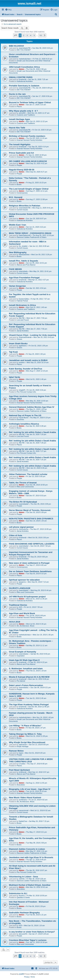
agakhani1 (23, 346)
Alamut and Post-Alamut (26, 265)
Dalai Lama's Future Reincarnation (26, 685)
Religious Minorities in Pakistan (25, 206)
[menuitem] (8, 10)
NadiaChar (23, 821)
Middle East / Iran (17, 225)
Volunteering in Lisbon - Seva (23, 877)
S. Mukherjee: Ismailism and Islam (26, 669)
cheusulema (23, 529)
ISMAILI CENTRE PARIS (21, 77)
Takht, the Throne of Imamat (23, 483)
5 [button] (34, 35)
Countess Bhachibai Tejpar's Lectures (28, 940)
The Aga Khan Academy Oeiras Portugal (29, 704)
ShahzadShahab (25, 337)
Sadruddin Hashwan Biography (24, 913)
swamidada (23, 271)
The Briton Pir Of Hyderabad (23, 502)
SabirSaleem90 (25, 235)
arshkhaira (23, 800)
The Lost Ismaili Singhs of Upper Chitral (29, 189)
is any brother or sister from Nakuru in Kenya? (32, 932)
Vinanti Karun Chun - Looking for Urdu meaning (32, 335)
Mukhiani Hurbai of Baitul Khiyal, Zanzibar (30, 885)
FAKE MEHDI (15, 269)
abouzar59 (23, 934)
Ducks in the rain (17, 94)
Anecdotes (21, 785)
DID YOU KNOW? (24, 50)
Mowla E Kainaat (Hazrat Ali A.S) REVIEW (29, 677)
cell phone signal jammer (21, 527)
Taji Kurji (13, 352)
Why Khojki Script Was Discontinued (27, 742)
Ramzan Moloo (16, 751)
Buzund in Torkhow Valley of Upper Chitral (30, 102)
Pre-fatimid (21, 681)
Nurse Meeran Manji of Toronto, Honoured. (30, 510)
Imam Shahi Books (18, 343)
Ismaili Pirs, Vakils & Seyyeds (24, 261)
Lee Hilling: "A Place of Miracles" (25, 726)
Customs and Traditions (26, 115)
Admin (21, 69)
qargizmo (22, 582)
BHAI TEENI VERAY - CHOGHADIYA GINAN (30, 233)
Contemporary (22, 193)
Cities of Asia (15, 535)
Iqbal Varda (14, 377)
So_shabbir (23, 246)
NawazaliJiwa (24, 255)
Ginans (19, 339)
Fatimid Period (22, 301)
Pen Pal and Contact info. (27, 392)
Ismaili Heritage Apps (20, 119)
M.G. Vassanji (16, 197)
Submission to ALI (18, 893)
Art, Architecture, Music (26, 626)
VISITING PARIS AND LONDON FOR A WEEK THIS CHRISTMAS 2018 (31, 760)
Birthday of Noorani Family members (27, 136)
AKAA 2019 (15, 622)
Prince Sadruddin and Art (21, 153)
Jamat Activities (23, 331)
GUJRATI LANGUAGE (20, 588)
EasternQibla (24, 299)
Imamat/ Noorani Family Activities (29, 140)
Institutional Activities (25, 81)
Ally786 (22, 318)
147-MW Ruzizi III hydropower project (27, 597)
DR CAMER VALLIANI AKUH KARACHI (28, 161)
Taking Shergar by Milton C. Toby (25, 734)
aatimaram (23, 745)
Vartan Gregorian (17, 286)
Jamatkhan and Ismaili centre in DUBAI (28, 360)
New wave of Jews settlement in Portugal (29, 563)
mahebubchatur (25, 59)
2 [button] (24, 35)
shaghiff (22, 390)
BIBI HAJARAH (16, 46)
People (19, 165)
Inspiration (21, 656)
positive (22, 362)
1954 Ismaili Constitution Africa (24, 67)
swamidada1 (24, 654)
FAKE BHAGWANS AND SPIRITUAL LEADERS (32, 544)
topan (21, 753)
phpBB (21, 974)
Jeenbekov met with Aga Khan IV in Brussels (31, 857)
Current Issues (22, 210)
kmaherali (22, 79)
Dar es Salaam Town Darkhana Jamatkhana (30, 571)
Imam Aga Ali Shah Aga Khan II (24, 660)
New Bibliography (18, 252)
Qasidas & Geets (23, 897)
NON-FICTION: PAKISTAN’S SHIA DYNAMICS (31, 519)
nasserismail (24, 810)
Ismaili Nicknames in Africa (22, 305)
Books (19, 184)
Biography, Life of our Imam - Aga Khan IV (30, 789)
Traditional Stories (18, 605)
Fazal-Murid (23, 418)
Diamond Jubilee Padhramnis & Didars (32, 237)
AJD (20, 607)
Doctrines (20, 419)
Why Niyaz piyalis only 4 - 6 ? (23, 111)
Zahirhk (22, 879)
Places (19, 106)
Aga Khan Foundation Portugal (24, 278)
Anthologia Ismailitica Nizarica (24, 424)
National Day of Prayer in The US (25, 415)
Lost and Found (23, 320)
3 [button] (27, 35)
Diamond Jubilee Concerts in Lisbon (27, 849)
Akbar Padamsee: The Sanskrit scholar (28, 474)
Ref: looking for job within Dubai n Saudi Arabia (32, 432)
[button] (15, 35)
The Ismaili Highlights (20, 144)
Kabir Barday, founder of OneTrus (26, 369)
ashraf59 (22, 113)
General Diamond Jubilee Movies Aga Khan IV (32, 407)
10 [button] (41, 35)
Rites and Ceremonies (25, 487)
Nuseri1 (22, 896)
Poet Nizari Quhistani (19, 770)
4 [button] (31, 35)
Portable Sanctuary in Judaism (24, 86)
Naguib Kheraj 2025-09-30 (22, 170)
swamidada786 (25, 48)
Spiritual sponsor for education (24, 580)
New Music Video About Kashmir (25, 798)
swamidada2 (24, 504)
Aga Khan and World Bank (22, 613)
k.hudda (22, 764)
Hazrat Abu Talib (17, 128)
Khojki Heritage (23, 746)
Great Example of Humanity (22, 652)
